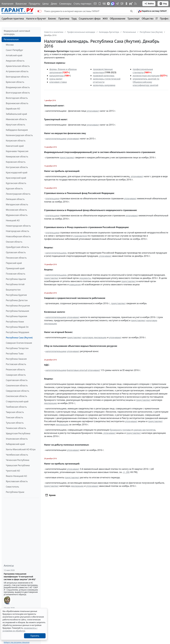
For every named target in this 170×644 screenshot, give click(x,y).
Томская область (14, 417)
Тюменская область (16, 428)
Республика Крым (15, 492)
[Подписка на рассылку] (95, 4)
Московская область (16, 210)
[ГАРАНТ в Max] (113, 4)
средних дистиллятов (144, 430)
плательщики (52, 198)
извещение (75, 284)
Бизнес (52, 19)
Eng (163, 4)
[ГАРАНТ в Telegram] (117, 4)
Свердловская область (17, 391)
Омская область (14, 242)
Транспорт (134, 19)
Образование (118, 19)
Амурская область (15, 61)
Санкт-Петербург (14, 50)
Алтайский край (14, 55)
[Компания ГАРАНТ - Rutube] (131, 4)
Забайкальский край (16, 114)
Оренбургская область (17, 247)
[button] (152, 11)
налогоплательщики (56, 139)
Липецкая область (15, 199)
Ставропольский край (17, 401)
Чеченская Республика (18, 460)
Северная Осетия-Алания (19, 343)
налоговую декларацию (94, 337)
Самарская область (16, 375)
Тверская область (15, 412)
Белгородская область (17, 77)
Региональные (11, 39)
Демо (54, 4)
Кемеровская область (17, 157)
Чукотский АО (13, 471)
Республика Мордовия (17, 332)
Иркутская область (16, 125)
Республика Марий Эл (17, 327)
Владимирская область (18, 87)
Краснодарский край (17, 173)
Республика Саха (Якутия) (19, 338)
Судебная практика (13, 19)
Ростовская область (16, 364)
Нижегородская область (18, 226)
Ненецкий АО (13, 220)
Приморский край (15, 268)
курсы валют (56, 79)
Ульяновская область (17, 439)
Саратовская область (17, 380)
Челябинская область (17, 455)
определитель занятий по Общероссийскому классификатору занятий (146, 82)
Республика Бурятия (16, 295)
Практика (64, 19)
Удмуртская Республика (18, 433)
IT (157, 19)
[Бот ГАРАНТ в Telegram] (122, 4)
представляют (67, 157)
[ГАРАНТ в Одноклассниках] (126, 4)
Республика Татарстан (17, 348)
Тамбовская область (16, 407)
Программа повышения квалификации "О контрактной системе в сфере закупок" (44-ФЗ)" (20, 577)
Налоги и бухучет (36, 19)
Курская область (14, 188)
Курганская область (16, 183)
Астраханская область (17, 71)
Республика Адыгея (16, 279)
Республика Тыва (15, 354)
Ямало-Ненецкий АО (16, 476)
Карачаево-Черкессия (17, 151)
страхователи (80, 236)
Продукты (34, 4)
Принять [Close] (35, 636)
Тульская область (15, 423)
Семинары (65, 4)
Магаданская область (17, 204)
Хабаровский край (15, 444)
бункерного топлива (120, 430)
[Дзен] (108, 4)
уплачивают (93, 111)
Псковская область (16, 274)
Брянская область (15, 82)
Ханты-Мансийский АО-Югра (21, 449)
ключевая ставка (58, 82)
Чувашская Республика (18, 465)
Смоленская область (16, 396)
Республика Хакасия (16, 359)
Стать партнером (83, 4)
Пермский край (14, 263)
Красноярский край (16, 178)
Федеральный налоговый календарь (17, 32)
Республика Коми (15, 322)
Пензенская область (16, 258)
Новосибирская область (18, 236)
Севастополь (12, 487)
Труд (74, 19)
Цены (45, 4)
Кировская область (16, 162)
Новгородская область (17, 231)
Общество (148, 19)
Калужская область (16, 141)
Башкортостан (13, 290)
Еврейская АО (13, 109)
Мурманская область (17, 215)
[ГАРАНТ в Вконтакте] (104, 4)
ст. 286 (126, 472)
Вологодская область (17, 98)
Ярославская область (17, 481)
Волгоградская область (18, 93)
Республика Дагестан (17, 300)
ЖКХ (105, 19)
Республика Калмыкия (17, 311)
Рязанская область (15, 370)
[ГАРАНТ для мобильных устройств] (100, 4)
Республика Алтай (15, 284)
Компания (8, 4)
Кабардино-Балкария (17, 130)
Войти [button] (149, 4)
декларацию (50, 403)
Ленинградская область (18, 194)
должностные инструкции (146, 76)
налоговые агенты (77, 370)
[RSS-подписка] (135, 4)
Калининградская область (19, 135)
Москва (10, 45)
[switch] (39, 11)
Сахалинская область (17, 385)
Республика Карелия (16, 316)
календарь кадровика (104, 85)
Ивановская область (16, 119)
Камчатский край (15, 146)
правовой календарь (104, 76)
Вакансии (21, 4)
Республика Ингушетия (18, 306)
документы (85, 278)
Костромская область (17, 167)
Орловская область (16, 252)
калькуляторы (57, 76)
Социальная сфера (90, 19)
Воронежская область (17, 103)
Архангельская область (18, 66)
